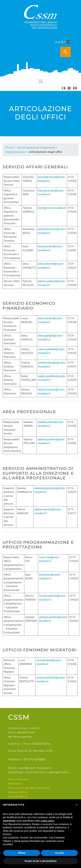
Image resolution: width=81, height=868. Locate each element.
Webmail (15, 784)
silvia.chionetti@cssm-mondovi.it (51, 266)
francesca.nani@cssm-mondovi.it (51, 193)
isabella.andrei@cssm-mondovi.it (51, 424)
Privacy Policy (18, 792)
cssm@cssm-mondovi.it (52, 208)
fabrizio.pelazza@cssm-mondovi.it (52, 283)
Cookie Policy (18, 796)
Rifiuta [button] (22, 853)
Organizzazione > (16, 152)
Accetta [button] (59, 853)
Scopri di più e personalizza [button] (40, 861)
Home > (10, 148)
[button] (77, 805)
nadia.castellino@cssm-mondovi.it (52, 378)
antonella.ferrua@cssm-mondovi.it (52, 179)
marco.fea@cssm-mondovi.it (50, 559)
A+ (63, 42)
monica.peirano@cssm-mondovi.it (53, 598)
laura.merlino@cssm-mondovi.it (50, 320)
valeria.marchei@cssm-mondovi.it (48, 511)
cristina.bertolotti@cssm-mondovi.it (51, 680)
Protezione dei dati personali (29, 788)
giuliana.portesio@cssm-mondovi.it (53, 619)
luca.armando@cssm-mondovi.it (49, 662)
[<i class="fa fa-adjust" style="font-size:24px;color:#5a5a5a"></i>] (69, 42)
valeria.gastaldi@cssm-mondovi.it (51, 351)
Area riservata (18, 779)
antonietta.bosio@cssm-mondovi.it (52, 231)
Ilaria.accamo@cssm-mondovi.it (50, 248)
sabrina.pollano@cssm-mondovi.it (51, 441)
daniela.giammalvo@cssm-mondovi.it (50, 490)
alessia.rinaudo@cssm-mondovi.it (51, 392)
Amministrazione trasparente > (37, 148)
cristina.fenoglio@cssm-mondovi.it (52, 365)
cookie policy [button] (47, 821)
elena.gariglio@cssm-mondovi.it (50, 338)
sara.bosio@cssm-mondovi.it (50, 577)
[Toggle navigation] (41, 81)
